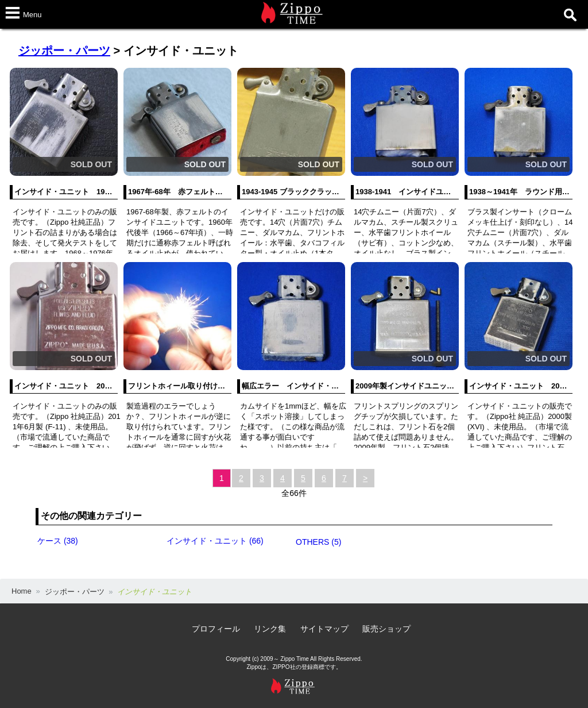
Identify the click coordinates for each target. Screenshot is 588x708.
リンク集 (270, 629)
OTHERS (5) (318, 542)
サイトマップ (324, 629)
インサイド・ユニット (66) (215, 541)
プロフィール (216, 629)
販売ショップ (386, 629)
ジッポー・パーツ (64, 51)
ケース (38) (58, 541)
